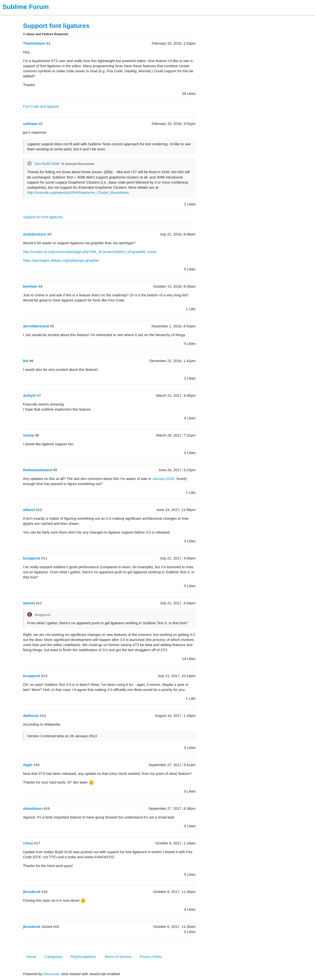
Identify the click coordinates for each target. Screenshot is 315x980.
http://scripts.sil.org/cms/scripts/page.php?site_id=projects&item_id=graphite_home (90, 252)
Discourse (51, 974)
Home (31, 957)
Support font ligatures (56, 26)
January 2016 (163, 479)
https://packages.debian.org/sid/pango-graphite (61, 260)
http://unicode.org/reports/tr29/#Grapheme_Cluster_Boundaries (78, 192)
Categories (53, 957)
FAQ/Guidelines (83, 957)
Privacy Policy (151, 957)
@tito (108, 172)
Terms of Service (118, 957)
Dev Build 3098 (47, 164)
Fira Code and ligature (41, 106)
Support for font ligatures (43, 217)
